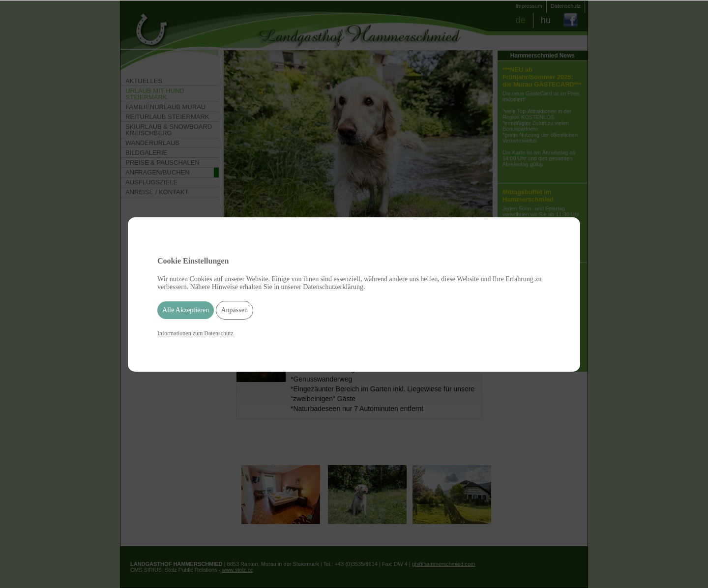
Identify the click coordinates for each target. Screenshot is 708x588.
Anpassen (235, 310)
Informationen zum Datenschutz (195, 333)
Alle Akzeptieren (186, 310)
